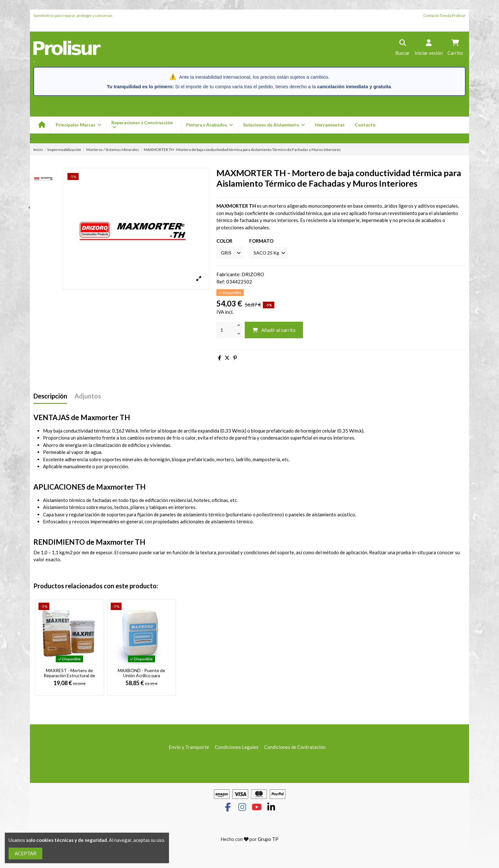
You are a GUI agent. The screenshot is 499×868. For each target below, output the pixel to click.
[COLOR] (231, 253)
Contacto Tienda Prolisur (444, 15)
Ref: (221, 282)
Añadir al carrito (274, 331)
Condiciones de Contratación (295, 748)
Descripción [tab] (50, 397)
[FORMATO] (271, 253)
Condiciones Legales (237, 748)
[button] (209, 125)
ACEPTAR (25, 853)
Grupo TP (268, 840)
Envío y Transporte (189, 748)
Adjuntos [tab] (88, 397)
